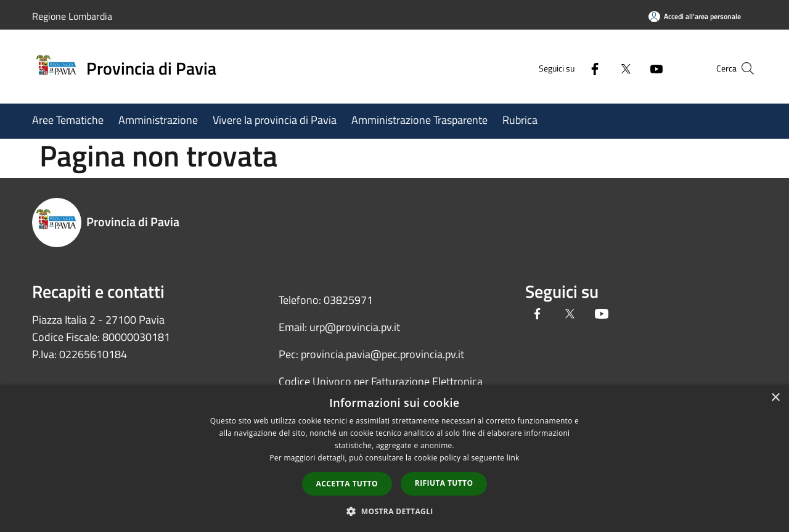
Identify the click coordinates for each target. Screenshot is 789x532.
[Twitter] (602, 68)
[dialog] (394, 458)
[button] (394, 511)
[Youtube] (632, 68)
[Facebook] (571, 68)
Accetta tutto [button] (347, 484)
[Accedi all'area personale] (695, 16)
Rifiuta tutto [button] (444, 483)
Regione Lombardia (72, 16)
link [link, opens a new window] (513, 458)
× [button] (775, 398)
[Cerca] (742, 68)
